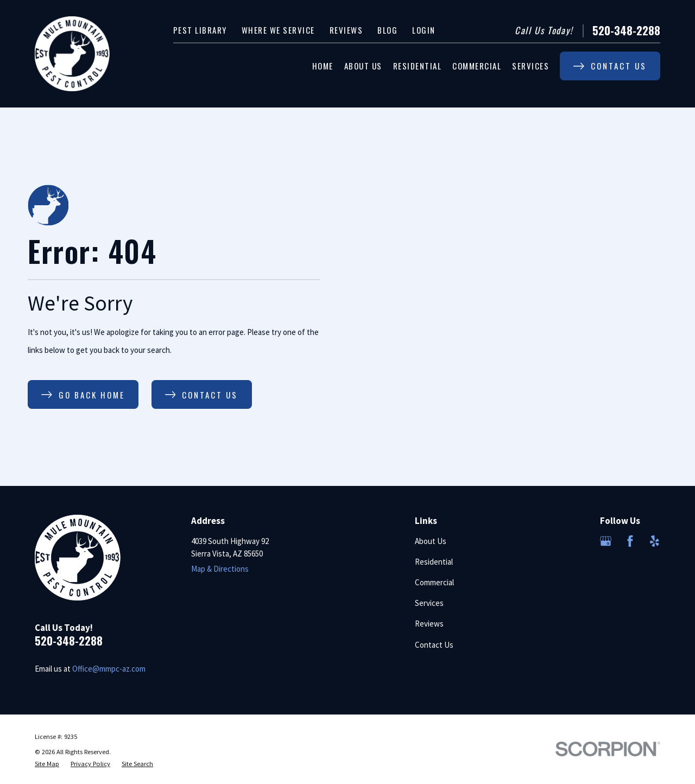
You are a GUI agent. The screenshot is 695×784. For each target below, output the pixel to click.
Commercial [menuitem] (477, 66)
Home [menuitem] (323, 66)
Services (429, 603)
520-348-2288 (626, 30)
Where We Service (278, 30)
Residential (434, 562)
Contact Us (434, 645)
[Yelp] (655, 541)
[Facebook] (630, 541)
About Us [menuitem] (363, 66)
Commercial (434, 582)
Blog (387, 30)
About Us (431, 541)
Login (424, 30)
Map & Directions (220, 569)
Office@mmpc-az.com (109, 669)
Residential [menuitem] (418, 66)
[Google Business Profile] (606, 541)
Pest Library (200, 30)
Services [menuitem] (530, 66)
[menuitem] (47, 764)
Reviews (346, 30)
